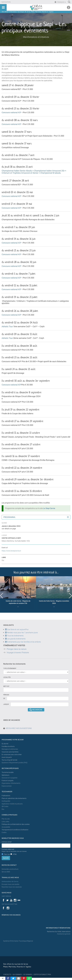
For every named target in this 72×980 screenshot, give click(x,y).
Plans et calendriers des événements (14, 798)
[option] (18, 593)
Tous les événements (14, 636)
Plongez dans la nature (17, 649)
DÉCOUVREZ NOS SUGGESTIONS (19, 728)
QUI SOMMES (17, 974)
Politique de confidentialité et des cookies (16, 824)
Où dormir (5, 744)
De (4, 698)
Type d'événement (10, 668)
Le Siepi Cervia (49, 508)
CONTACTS (7, 974)
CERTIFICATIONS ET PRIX (42, 974)
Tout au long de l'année (9, 760)
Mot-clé (6, 686)
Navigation (6, 2)
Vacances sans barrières (10, 752)
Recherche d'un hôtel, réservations (59, 932)
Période (6, 695)
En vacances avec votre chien (12, 755)
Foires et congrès (8, 781)
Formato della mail (14, 850)
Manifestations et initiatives (36, 37)
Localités (7, 677)
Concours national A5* (11, 112)
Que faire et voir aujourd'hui (17, 629)
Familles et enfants (8, 746)
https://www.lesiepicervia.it (11, 551)
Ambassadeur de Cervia (10, 882)
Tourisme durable (8, 772)
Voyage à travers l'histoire (18, 653)
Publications (6, 796)
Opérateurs (5, 775)
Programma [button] (9, 517)
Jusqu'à (6, 704)
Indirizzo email (7, 842)
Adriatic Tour (7, 326)
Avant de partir (7, 757)
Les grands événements (16, 639)
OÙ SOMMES (28, 974)
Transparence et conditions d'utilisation (15, 830)
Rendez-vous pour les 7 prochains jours (22, 633)
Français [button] (61, 2)
